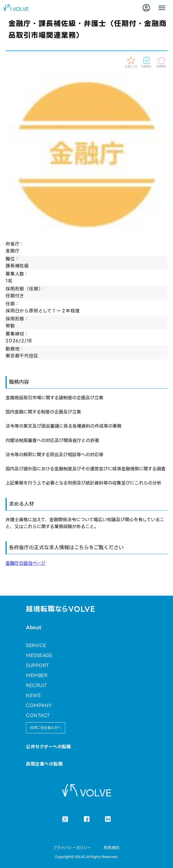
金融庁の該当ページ (25, 563)
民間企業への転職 (44, 764)
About (34, 627)
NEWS (33, 695)
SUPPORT (37, 665)
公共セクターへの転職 (48, 747)
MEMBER (37, 675)
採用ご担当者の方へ (46, 728)
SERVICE (36, 645)
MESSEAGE (39, 655)
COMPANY (39, 705)
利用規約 (112, 848)
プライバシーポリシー (72, 848)
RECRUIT (36, 685)
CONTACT (38, 715)
